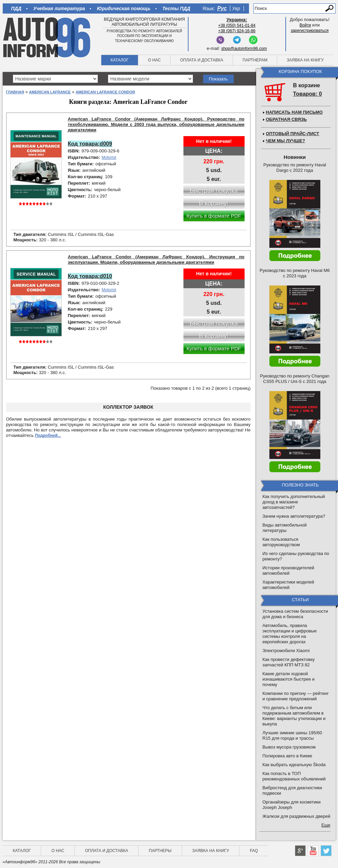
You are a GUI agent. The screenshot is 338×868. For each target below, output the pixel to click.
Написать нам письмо (294, 112)
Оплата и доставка (202, 60)
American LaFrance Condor (105, 92)
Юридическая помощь (123, 8)
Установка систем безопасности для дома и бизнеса (295, 614)
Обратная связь (287, 119)
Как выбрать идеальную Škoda (294, 765)
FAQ (254, 851)
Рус (222, 8)
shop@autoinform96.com (244, 49)
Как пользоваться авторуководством (281, 542)
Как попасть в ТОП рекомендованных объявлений (294, 776)
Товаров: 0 (308, 94)
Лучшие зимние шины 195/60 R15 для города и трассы (292, 735)
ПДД (16, 8)
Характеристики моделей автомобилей (288, 585)
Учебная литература (59, 8)
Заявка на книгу (305, 60)
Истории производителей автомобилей (288, 570)
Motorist (109, 158)
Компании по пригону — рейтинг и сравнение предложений (296, 696)
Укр (236, 8)
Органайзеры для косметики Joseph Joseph (292, 805)
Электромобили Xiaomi (286, 651)
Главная (15, 92)
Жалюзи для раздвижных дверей (297, 816)
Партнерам (255, 60)
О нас (154, 60)
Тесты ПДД (176, 8)
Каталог (120, 60)
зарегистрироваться (310, 31)
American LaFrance (50, 92)
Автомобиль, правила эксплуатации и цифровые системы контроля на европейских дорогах (290, 634)
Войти (305, 25)
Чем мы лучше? (286, 141)
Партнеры (160, 851)
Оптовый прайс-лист (293, 134)
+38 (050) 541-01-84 (237, 25)
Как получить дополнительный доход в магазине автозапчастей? (294, 502)
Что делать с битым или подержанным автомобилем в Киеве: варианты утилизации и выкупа (294, 716)
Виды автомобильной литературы (285, 528)
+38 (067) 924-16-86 (237, 31)
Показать (218, 79)
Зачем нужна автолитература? (294, 516)
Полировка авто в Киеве (287, 756)
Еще (326, 825)
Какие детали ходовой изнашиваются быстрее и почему (289, 679)
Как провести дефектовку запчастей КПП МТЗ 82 (289, 662)
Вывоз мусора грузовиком (289, 747)
